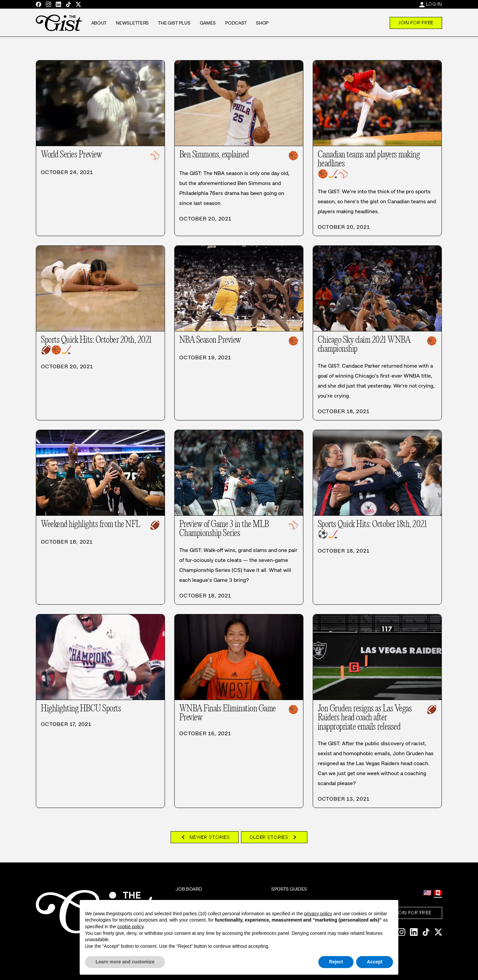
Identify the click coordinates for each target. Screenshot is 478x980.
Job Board (189, 889)
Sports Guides (289, 889)
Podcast (236, 23)
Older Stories (274, 837)
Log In (434, 4)
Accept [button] (375, 962)
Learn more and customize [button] (125, 962)
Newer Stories (204, 837)
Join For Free (416, 23)
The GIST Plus (174, 23)
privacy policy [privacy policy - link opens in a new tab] (318, 914)
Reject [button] (336, 962)
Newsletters (132, 23)
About (99, 23)
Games (208, 23)
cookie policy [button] (130, 927)
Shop (262, 23)
